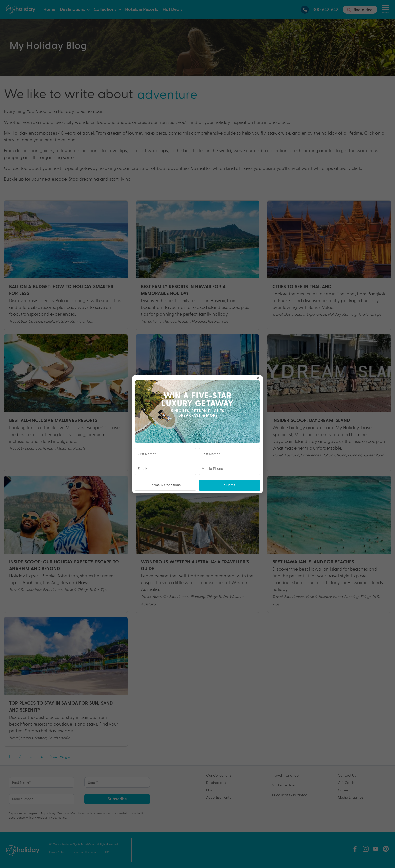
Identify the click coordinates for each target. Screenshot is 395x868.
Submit (230, 485)
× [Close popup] (258, 377)
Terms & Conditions (165, 485)
